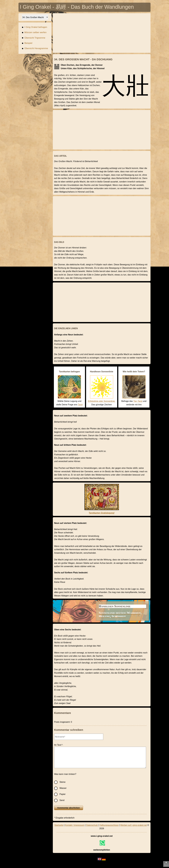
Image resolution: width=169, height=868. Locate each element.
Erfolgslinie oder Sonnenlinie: (102, 401)
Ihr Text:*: (59, 745)
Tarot (80, 405)
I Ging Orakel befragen (35, 28)
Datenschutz (92, 825)
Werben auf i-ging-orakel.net (133, 825)
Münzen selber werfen (34, 33)
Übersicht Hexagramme (35, 49)
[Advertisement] (102, 33)
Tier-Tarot (138, 401)
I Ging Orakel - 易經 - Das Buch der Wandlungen (77, 8)
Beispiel (27, 43)
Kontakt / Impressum (75, 825)
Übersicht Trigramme (34, 38)
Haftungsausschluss (109, 825)
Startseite (59, 825)
